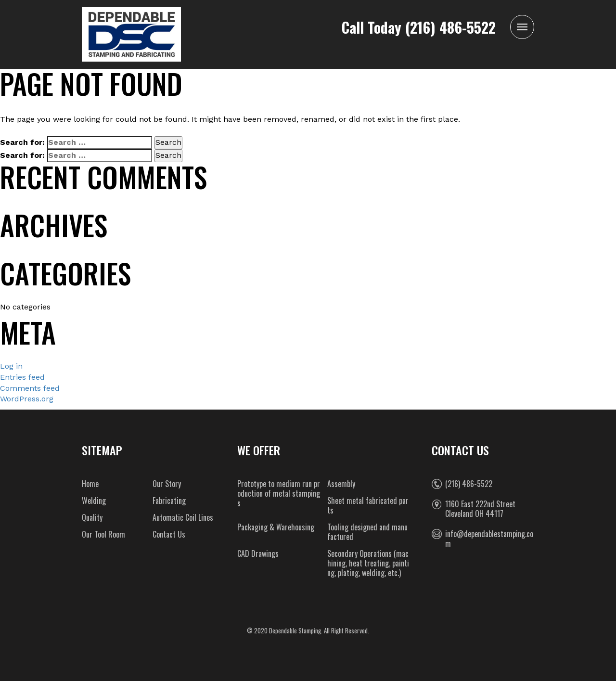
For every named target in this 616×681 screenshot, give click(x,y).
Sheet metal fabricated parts (368, 505)
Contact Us (169, 534)
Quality (92, 517)
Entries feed (22, 377)
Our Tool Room (103, 534)
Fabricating (169, 501)
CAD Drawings (258, 553)
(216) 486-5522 (450, 27)
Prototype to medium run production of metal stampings (279, 493)
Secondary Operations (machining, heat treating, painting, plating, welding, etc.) (368, 563)
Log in (11, 366)
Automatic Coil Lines (183, 517)
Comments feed (30, 388)
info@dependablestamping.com (489, 539)
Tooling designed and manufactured (367, 532)
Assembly (341, 484)
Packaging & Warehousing (276, 527)
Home (90, 484)
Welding (94, 501)
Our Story (167, 484)
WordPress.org (27, 399)
